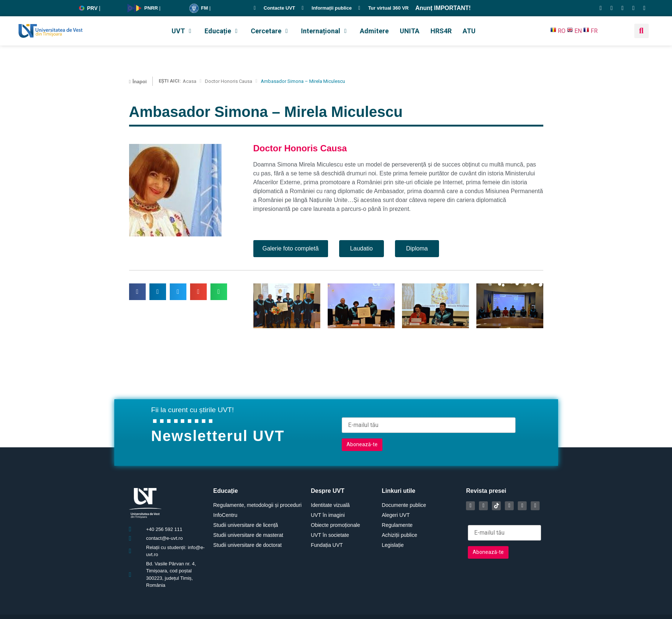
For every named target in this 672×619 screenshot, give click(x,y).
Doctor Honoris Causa (229, 81)
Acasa (190, 81)
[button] (183, 31)
